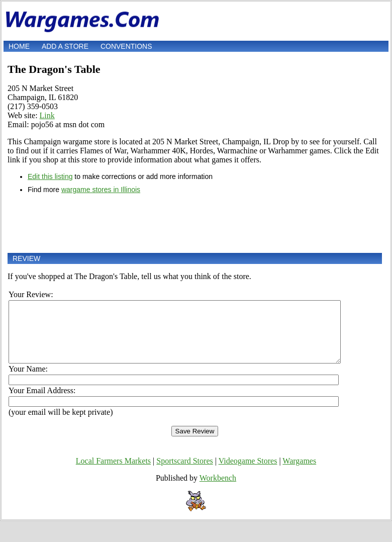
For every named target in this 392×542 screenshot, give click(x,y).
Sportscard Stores (184, 473)
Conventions (126, 46)
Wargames (299, 473)
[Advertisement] (195, 223)
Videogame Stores (248, 473)
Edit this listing (50, 176)
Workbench (218, 490)
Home (19, 46)
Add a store (65, 46)
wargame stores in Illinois (101, 190)
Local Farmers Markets (113, 473)
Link (47, 115)
